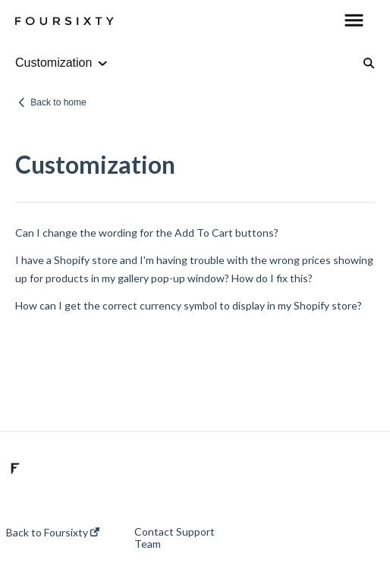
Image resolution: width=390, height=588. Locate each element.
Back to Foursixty (53, 533)
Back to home (58, 102)
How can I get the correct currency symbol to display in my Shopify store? (189, 305)
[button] (354, 21)
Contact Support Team (175, 538)
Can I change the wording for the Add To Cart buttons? (147, 233)
